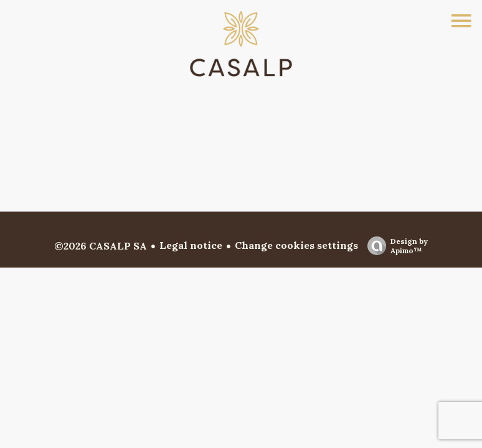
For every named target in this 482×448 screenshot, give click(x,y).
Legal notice (191, 245)
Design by (395, 246)
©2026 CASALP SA (101, 246)
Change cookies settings (296, 245)
